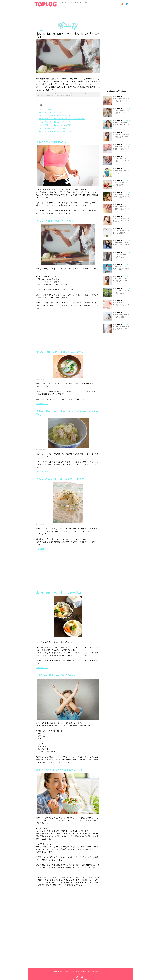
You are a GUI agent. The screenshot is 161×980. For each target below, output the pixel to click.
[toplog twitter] (128, 4)
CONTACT (90, 971)
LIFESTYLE (76, 3)
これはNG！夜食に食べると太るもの (52, 128)
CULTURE (87, 3)
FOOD (81, 3)
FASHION (64, 3)
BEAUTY (70, 3)
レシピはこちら (42, 404)
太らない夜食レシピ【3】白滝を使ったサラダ (55, 122)
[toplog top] (46, 4)
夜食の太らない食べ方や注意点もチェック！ (55, 131)
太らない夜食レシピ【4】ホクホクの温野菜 (55, 125)
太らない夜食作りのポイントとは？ (52, 112)
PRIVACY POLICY (97, 971)
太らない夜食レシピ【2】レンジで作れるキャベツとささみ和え (62, 119)
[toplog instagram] (123, 4)
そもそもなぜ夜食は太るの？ (49, 109)
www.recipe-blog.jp (41, 379)
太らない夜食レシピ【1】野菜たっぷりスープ (55, 116)
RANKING (93, 3)
